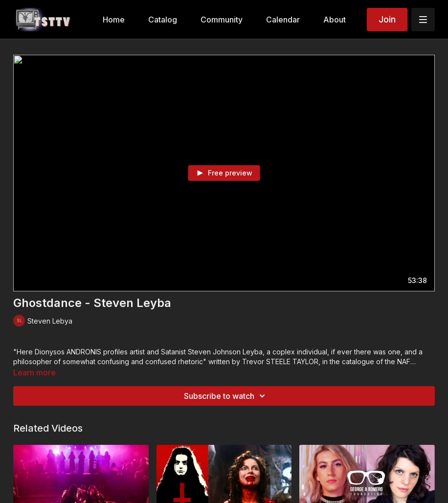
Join (387, 19)
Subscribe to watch (226, 396)
